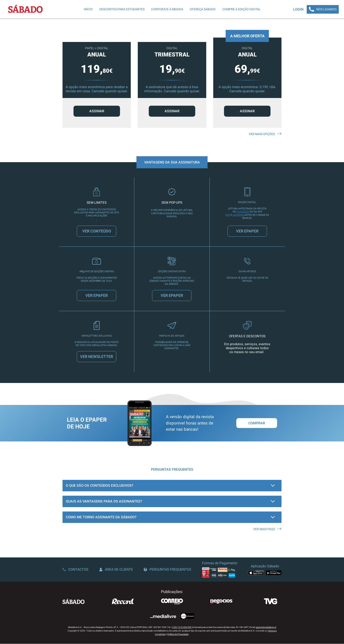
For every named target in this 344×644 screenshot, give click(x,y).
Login (298, 9)
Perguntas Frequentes (168, 570)
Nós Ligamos (322, 9)
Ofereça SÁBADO (202, 9)
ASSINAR (97, 111)
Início (88, 9)
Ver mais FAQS (267, 529)
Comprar (257, 424)
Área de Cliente (116, 570)
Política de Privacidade (178, 634)
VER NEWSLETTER (97, 357)
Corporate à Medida (167, 9)
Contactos (75, 570)
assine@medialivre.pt (266, 627)
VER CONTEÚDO (97, 231)
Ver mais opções (265, 134)
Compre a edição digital (241, 9)
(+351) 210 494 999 (182, 627)
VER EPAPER (247, 231)
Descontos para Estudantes (122, 9)
